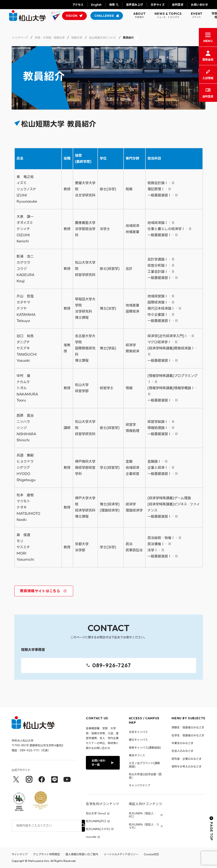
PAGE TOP (211, 829)
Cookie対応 (151, 854)
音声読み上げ (135, 5)
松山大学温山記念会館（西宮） (145, 776)
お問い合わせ (199, 5)
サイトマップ (20, 854)
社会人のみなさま (182, 751)
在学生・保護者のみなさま (188, 735)
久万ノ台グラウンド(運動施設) (144, 765)
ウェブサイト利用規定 (46, 854)
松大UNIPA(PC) (96, 821)
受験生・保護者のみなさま (188, 727)
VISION (72, 16)
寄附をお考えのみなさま (187, 766)
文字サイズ (158, 5)
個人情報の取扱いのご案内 (82, 854)
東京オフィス (137, 755)
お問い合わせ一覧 (102, 763)
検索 (112, 5)
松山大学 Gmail (96, 813)
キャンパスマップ (140, 785)
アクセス (78, 5)
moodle (91, 837)
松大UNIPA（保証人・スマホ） (144, 826)
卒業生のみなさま (182, 743)
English (96, 5)
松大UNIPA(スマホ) (98, 829)
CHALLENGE (104, 16)
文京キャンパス (138, 732)
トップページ (20, 38)
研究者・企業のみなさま (187, 759)
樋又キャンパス (138, 740)
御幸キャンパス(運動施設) (145, 748)
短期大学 (77, 38)
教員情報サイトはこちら (43, 591)
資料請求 (178, 5)
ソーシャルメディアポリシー (121, 854)
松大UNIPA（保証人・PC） (143, 815)
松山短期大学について (103, 38)
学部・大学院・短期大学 (50, 38)
